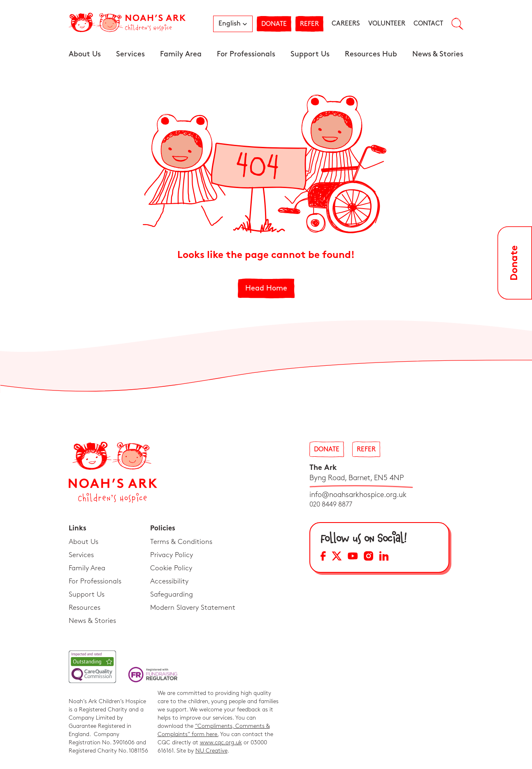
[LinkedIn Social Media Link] (384, 557)
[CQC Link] (92, 667)
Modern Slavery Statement (193, 608)
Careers (346, 24)
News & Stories (438, 54)
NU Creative (211, 751)
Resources (85, 608)
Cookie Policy (171, 568)
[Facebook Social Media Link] (323, 557)
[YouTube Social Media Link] (353, 557)
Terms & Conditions (181, 542)
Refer (309, 24)
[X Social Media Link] (337, 557)
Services (130, 54)
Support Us (310, 54)
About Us (85, 54)
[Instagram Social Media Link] (368, 557)
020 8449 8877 (331, 505)
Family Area (181, 54)
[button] (233, 24)
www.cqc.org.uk (221, 742)
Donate (274, 24)
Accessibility (169, 581)
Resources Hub (371, 54)
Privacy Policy (172, 555)
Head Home (266, 288)
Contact (428, 24)
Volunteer (387, 24)
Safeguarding (172, 595)
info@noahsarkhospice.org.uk (358, 495)
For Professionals (246, 54)
